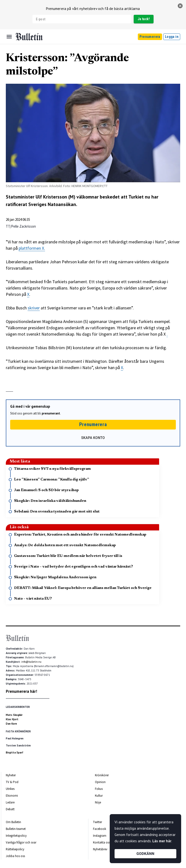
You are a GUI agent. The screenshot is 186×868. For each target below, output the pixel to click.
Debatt (10, 809)
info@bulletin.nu (31, 662)
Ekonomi (12, 796)
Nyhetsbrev (100, 849)
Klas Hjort (12, 719)
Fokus (99, 789)
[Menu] (9, 37)
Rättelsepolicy (15, 849)
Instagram (100, 836)
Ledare (10, 802)
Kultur (99, 796)
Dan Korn (11, 724)
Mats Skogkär (14, 715)
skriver (34, 308)
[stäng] (180, 6)
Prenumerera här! (21, 691)
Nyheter (11, 775)
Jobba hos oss (15, 856)
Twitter (97, 822)
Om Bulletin (13, 822)
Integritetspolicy (16, 836)
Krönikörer (102, 775)
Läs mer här (162, 841)
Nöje (98, 802)
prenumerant (51, 413)
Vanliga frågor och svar (21, 842)
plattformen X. (32, 248)
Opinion (100, 782)
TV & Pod (12, 782)
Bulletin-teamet (16, 829)
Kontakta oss (102, 842)
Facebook (100, 829)
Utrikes (10, 789)
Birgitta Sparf (15, 752)
